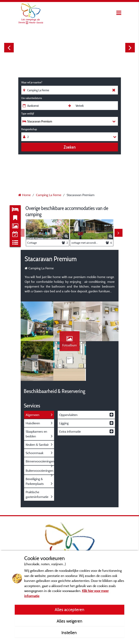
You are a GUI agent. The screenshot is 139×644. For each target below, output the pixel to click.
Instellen (70, 632)
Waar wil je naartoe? (32, 82)
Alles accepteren (69, 609)
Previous (9, 48)
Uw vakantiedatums (32, 98)
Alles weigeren (69, 621)
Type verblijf (28, 114)
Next (130, 48)
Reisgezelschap (29, 129)
